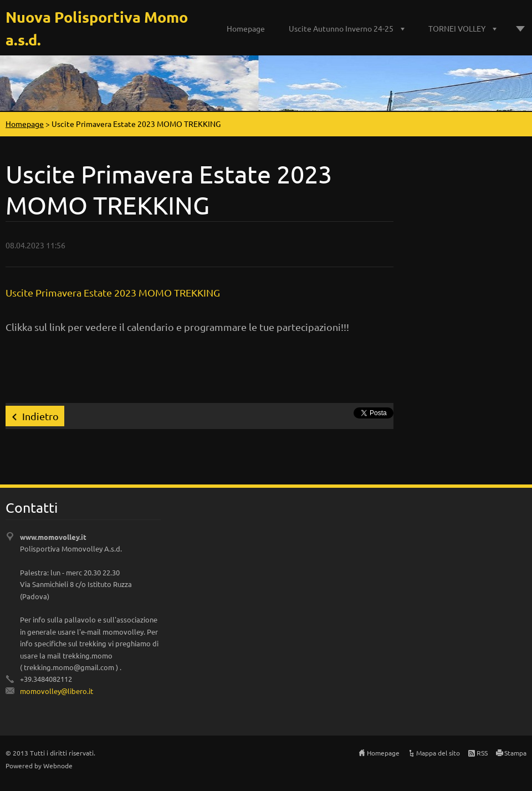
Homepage (246, 28)
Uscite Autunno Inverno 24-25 (341, 28)
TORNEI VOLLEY (457, 28)
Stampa (515, 753)
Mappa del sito (438, 753)
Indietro (40, 416)
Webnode (58, 766)
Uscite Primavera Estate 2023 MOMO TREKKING (113, 292)
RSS (482, 753)
